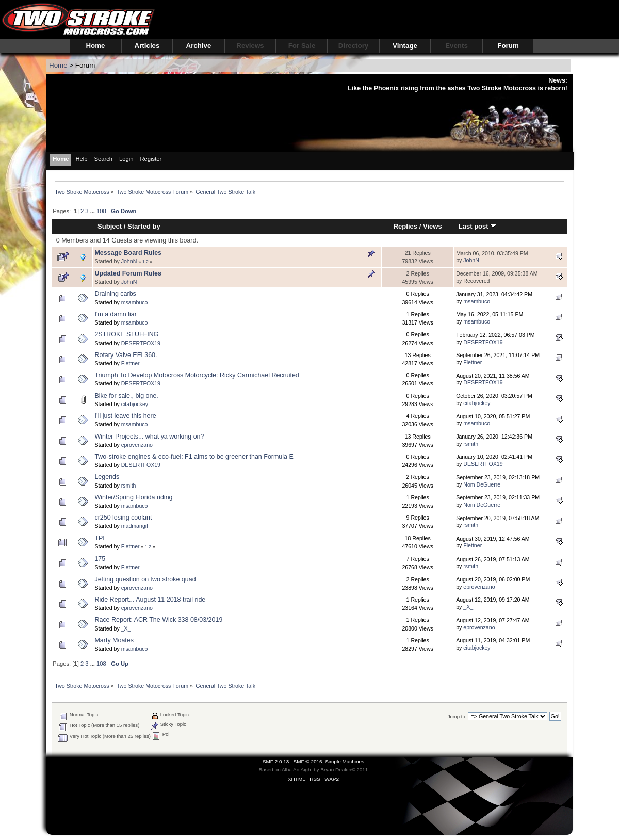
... (93, 211)
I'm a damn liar (115, 314)
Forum (508, 46)
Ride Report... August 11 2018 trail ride (150, 600)
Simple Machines (345, 761)
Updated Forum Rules (128, 273)
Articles (147, 46)
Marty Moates (114, 640)
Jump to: (457, 716)
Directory (354, 46)
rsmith (471, 444)
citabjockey (135, 404)
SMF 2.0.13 (276, 761)
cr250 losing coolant (123, 518)
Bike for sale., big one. (126, 396)
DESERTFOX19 (141, 343)
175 (100, 559)
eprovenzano (137, 445)
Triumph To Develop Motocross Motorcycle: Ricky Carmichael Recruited (197, 375)
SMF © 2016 (308, 761)
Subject (110, 226)
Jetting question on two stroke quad (145, 579)
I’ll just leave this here (125, 416)
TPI (99, 538)
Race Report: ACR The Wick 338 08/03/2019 (158, 620)
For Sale (302, 46)
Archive (199, 46)
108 (101, 211)
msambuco (135, 302)
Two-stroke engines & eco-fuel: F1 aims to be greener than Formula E (194, 457)
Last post (478, 226)
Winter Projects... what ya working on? (149, 437)
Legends (107, 477)
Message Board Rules (128, 253)
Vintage (405, 46)
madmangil (135, 526)
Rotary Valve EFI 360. (126, 355)
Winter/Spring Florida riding (133, 497)
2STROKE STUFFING (126, 334)
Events (457, 46)
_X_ (468, 607)
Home (95, 46)
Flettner (131, 363)
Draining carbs (115, 294)
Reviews (250, 46)
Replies (405, 226)
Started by (144, 226)
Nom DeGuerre (482, 484)
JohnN (129, 261)
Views (433, 226)
